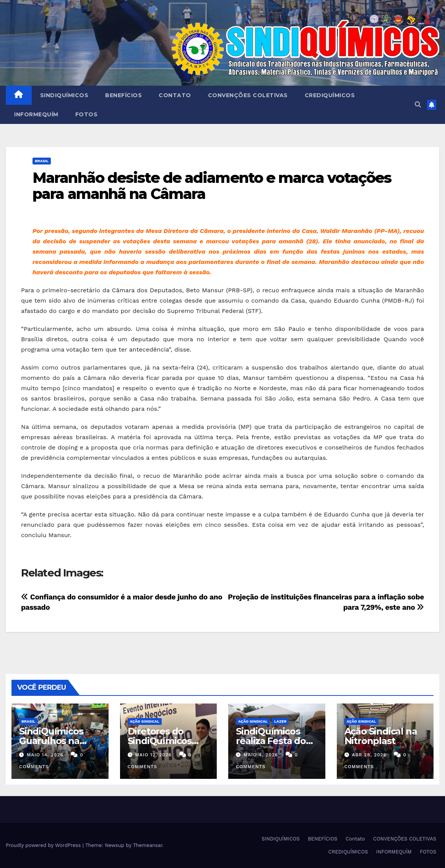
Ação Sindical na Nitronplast (381, 736)
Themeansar (148, 845)
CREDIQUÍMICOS (330, 95)
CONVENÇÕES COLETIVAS (248, 95)
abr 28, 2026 (369, 755)
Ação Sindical (145, 721)
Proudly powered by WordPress (44, 845)
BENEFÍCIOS (123, 95)
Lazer (280, 721)
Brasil (42, 161)
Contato (175, 95)
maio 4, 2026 (261, 755)
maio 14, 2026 (45, 755)
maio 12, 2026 (153, 755)
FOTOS (87, 114)
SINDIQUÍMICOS (64, 95)
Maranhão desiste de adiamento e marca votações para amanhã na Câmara (212, 186)
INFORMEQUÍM (36, 114)
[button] (418, 105)
